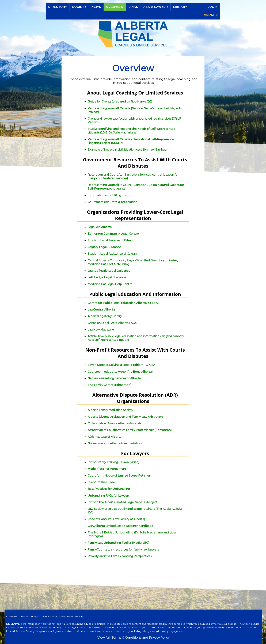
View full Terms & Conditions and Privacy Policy (133, 637)
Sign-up (211, 15)
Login (213, 7)
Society (79, 7)
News (96, 7)
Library (180, 7)
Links (133, 7)
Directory (58, 7)
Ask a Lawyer (156, 7)
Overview (115, 7)
